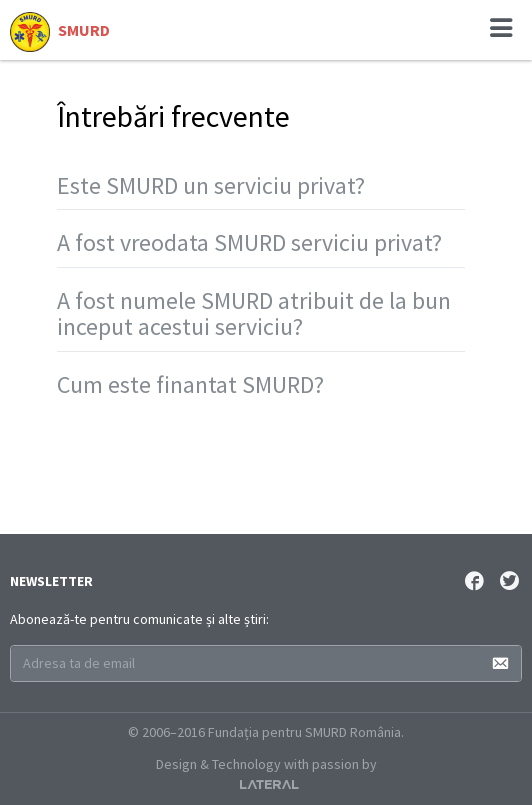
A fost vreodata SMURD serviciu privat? (249, 242)
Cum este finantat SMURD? (190, 384)
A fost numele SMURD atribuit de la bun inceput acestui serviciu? (254, 313)
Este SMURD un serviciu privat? (211, 185)
